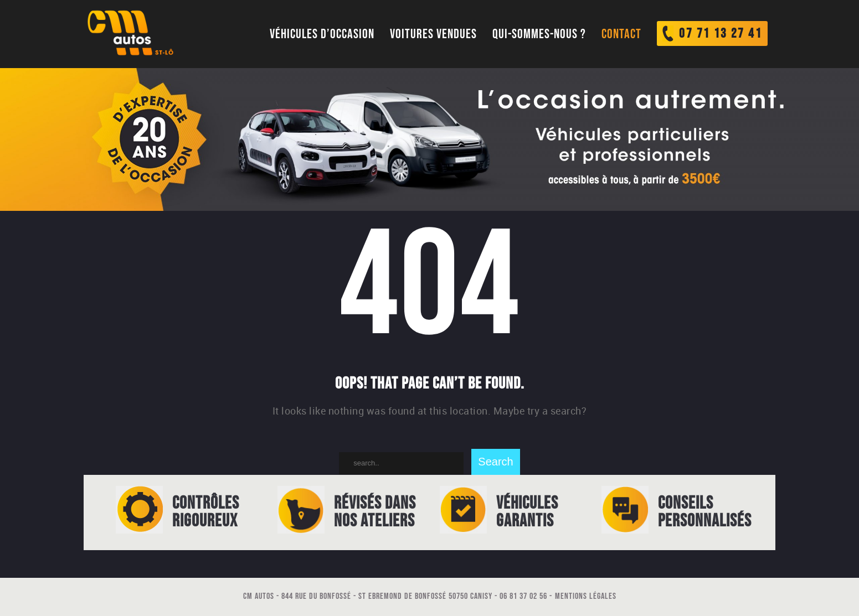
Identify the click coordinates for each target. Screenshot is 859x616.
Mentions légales (586, 596)
